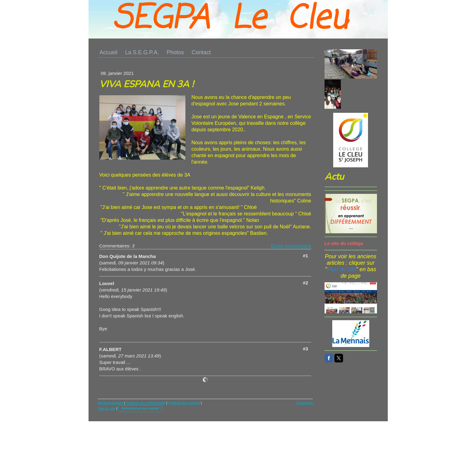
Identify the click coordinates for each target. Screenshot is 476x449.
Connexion (305, 403)
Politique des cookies (184, 403)
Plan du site (107, 408)
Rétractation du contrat (140, 408)
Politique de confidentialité (146, 403)
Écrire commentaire (291, 246)
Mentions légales (111, 403)
